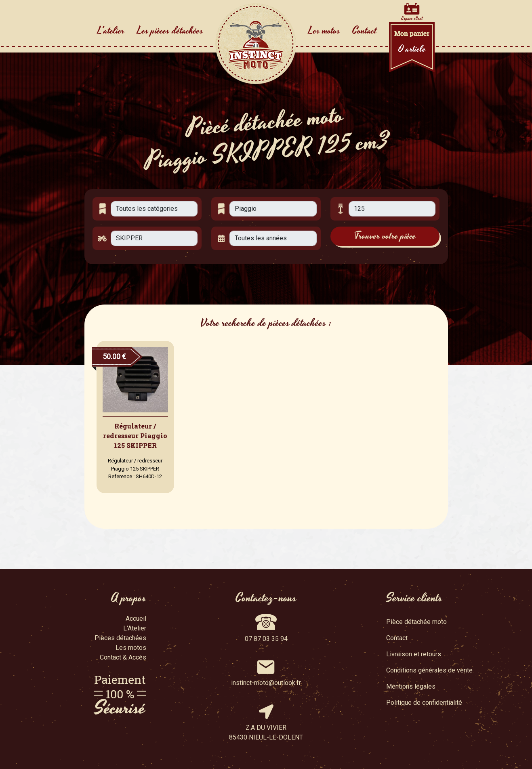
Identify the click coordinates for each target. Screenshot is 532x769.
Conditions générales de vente (429, 670)
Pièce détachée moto (416, 622)
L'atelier (111, 31)
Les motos (324, 31)
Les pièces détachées (170, 31)
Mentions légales (411, 686)
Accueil (136, 619)
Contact (365, 31)
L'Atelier (135, 628)
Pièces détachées (120, 638)
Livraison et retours (414, 654)
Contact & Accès (123, 657)
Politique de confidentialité (424, 703)
